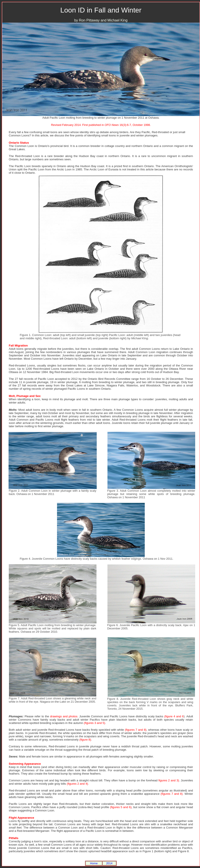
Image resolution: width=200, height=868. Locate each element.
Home (94, 863)
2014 (109, 863)
